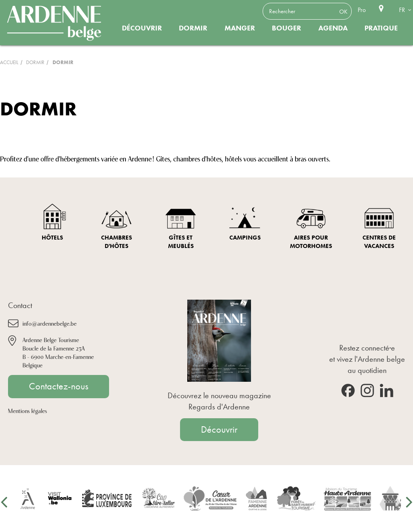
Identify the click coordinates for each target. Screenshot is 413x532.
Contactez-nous (59, 386)
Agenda (333, 28)
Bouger (286, 28)
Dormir (193, 28)
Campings (245, 238)
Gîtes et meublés (181, 242)
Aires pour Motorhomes (311, 242)
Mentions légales (27, 410)
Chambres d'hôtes (116, 242)
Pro (362, 10)
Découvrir (142, 28)
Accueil (9, 62)
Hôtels (52, 238)
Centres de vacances (379, 242)
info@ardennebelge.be (50, 323)
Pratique (381, 28)
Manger (240, 28)
